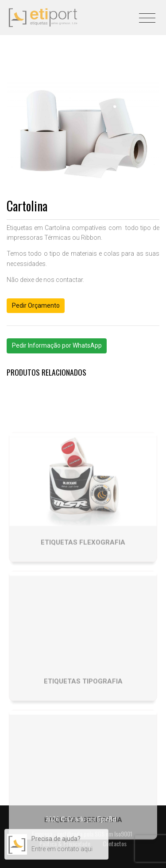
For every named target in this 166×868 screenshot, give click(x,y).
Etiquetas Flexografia (83, 572)
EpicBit (107, 819)
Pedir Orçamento (36, 305)
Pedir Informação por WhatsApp (57, 345)
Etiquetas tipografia (83, 711)
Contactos (115, 843)
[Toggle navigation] (147, 16)
